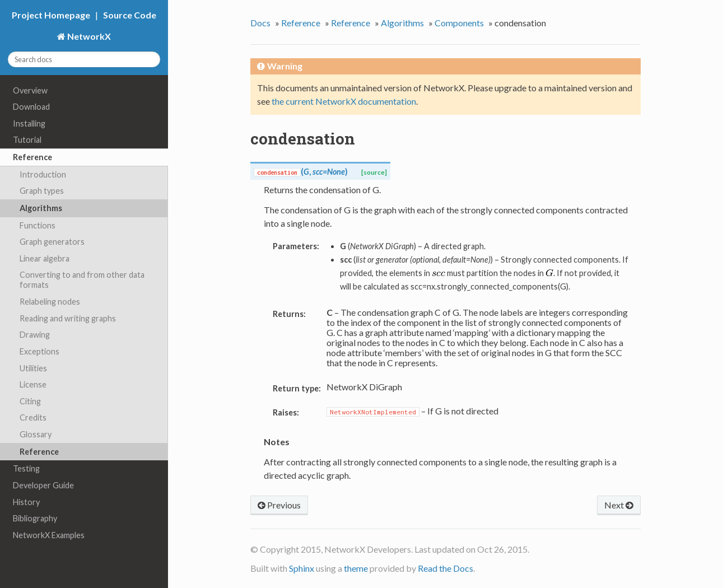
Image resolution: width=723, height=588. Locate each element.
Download (31, 107)
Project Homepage (51, 15)
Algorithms (41, 208)
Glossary (36, 434)
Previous (279, 505)
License (33, 384)
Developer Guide (43, 485)
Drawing (35, 335)
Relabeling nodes (50, 302)
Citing (30, 401)
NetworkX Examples (49, 535)
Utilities (33, 368)
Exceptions (39, 351)
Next (619, 505)
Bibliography (35, 518)
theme (356, 568)
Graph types (42, 191)
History (26, 502)
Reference (32, 157)
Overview (30, 90)
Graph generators (52, 242)
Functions (38, 225)
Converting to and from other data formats (82, 280)
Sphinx (302, 568)
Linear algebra (45, 258)
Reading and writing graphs (68, 318)
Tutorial (27, 140)
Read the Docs (446, 568)
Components (459, 23)
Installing (29, 123)
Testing (26, 468)
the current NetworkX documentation (344, 101)
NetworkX (88, 36)
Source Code (130, 15)
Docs (260, 23)
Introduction (43, 174)
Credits (33, 417)
